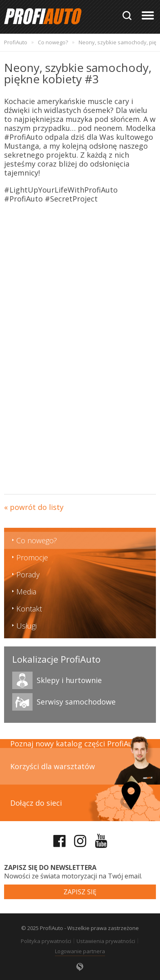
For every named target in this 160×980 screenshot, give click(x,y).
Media (26, 592)
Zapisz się (80, 892)
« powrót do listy (34, 507)
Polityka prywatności (46, 941)
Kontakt (29, 609)
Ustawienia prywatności (106, 941)
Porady (28, 575)
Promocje (32, 557)
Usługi (26, 626)
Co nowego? (37, 540)
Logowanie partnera (80, 951)
